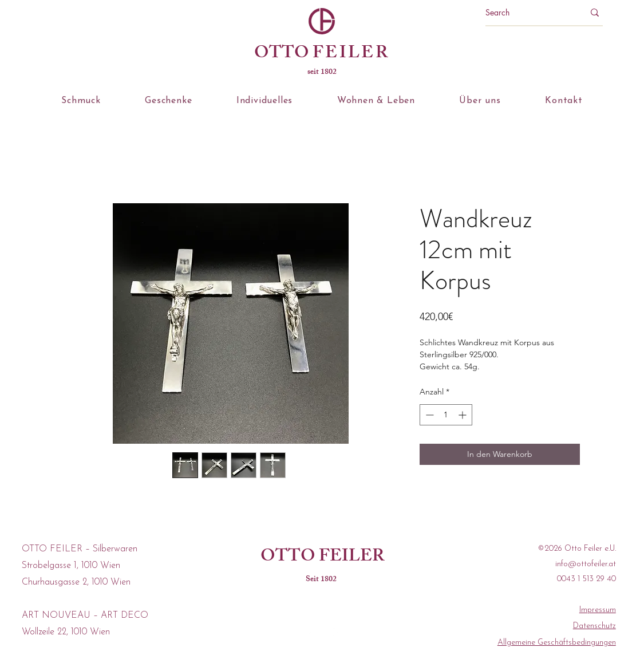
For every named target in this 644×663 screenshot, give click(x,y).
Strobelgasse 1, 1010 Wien (71, 566)
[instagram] (333, 632)
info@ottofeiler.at (586, 564)
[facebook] (309, 632)
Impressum (598, 610)
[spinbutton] (446, 415)
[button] (81, 101)
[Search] (526, 13)
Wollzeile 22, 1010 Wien (66, 632)
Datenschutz (594, 626)
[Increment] (463, 415)
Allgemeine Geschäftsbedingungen (557, 643)
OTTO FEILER (322, 558)
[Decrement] (428, 415)
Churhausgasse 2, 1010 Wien (76, 582)
